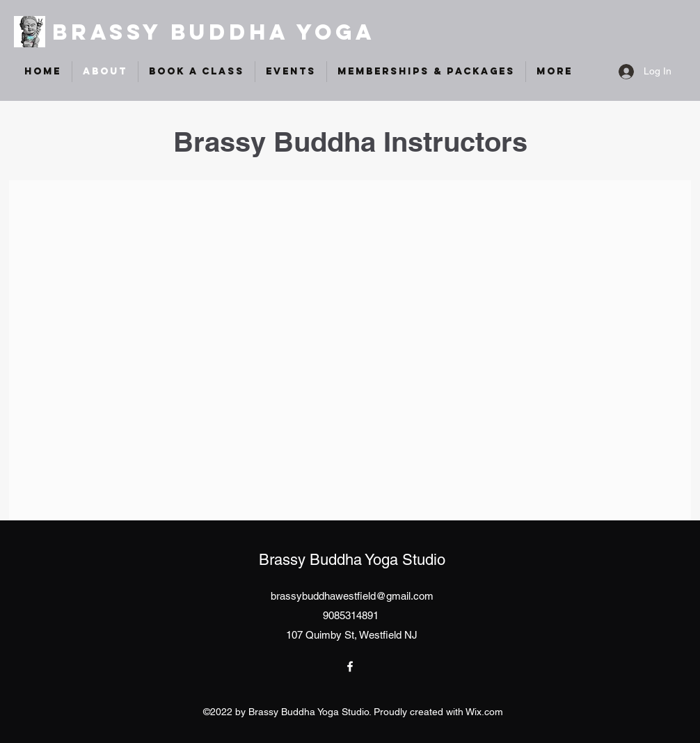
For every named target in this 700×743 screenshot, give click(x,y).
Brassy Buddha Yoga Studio (352, 560)
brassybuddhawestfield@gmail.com (352, 596)
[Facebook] (350, 666)
